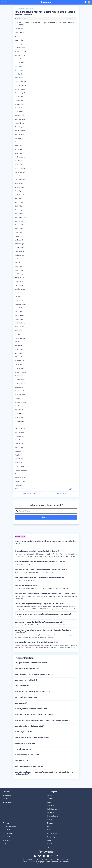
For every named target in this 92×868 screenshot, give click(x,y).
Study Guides (7, 837)
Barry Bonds (19, 70)
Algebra (49, 795)
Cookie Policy (51, 844)
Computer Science (52, 816)
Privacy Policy (51, 837)
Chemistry (50, 799)
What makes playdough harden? (26, 680)
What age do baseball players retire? (28, 669)
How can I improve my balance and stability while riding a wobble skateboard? (42, 720)
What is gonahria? (21, 703)
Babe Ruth (18, 66)
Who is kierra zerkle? (22, 686)
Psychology (50, 813)
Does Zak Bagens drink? (23, 749)
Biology (49, 802)
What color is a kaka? (22, 761)
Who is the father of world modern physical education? (34, 674)
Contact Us (50, 830)
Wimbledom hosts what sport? (25, 743)
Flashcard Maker (8, 833)
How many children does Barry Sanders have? (31, 709)
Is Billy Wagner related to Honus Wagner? (29, 766)
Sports (22, 9)
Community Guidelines (10, 826)
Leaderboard (7, 795)
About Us (50, 826)
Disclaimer (50, 840)
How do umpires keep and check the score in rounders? (34, 715)
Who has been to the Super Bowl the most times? (32, 738)
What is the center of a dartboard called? (29, 726)
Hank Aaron (19, 214)
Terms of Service (52, 833)
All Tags (5, 799)
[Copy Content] (72, 489)
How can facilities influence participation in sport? (32, 692)
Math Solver (7, 840)
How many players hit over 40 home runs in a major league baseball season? (45, 13)
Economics (50, 820)
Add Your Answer (62, 493)
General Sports (29, 9)
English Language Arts (54, 809)
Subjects (17, 9)
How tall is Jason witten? (23, 732)
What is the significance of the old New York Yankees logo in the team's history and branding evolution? (44, 773)
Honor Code (7, 830)
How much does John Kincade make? (27, 755)
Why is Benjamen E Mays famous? (26, 697)
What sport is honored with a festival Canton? (31, 663)
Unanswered (7, 802)
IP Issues (50, 847)
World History (51, 806)
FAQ (4, 844)
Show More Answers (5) (30, 493)
